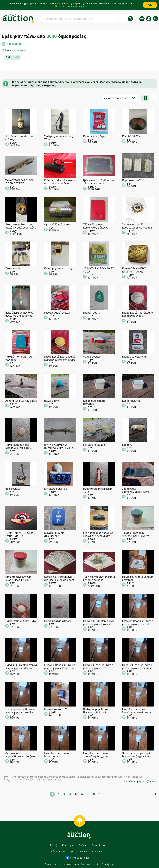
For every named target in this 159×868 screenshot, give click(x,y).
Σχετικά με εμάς (79, 852)
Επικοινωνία (98, 852)
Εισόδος (149, 19)
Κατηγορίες (14, 44)
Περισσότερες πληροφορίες (71, 6)
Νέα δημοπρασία (142, 19)
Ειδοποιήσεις (58, 852)
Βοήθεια (83, 845)
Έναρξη (54, 845)
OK (150, 5)
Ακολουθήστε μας (79, 858)
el (156, 19)
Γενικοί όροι (99, 845)
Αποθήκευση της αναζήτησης (140, 781)
